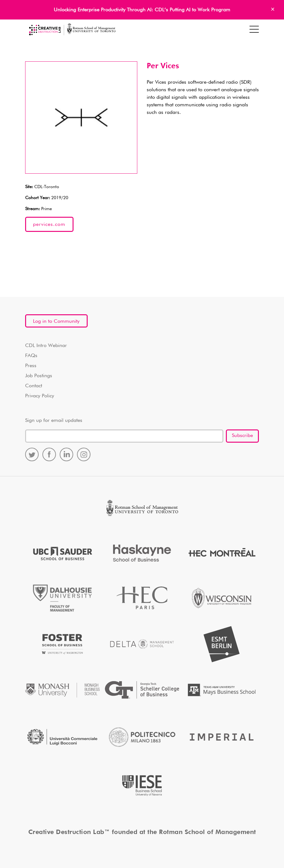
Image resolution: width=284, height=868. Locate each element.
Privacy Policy (40, 396)
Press (31, 366)
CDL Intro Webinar (46, 346)
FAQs (31, 356)
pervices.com (49, 225)
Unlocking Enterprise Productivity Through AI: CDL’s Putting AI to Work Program (142, 10)
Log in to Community (56, 322)
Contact (34, 386)
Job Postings (39, 376)
